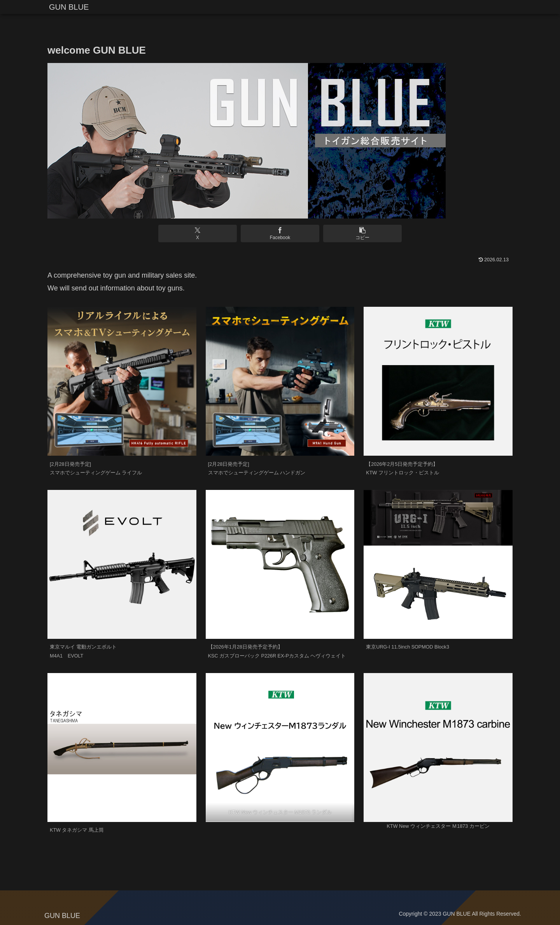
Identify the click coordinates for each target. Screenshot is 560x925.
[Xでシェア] (202, 233)
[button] (358, 233)
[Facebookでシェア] (280, 233)
